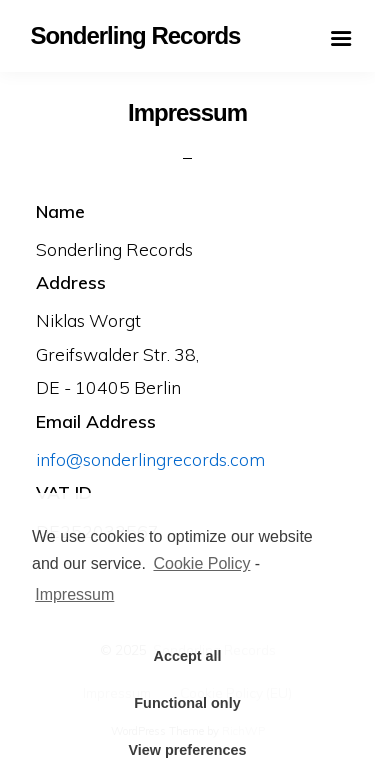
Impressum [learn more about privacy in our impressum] (74, 594)
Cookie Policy (201, 563)
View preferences (187, 750)
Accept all (188, 656)
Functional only (187, 703)
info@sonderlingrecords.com (150, 459)
